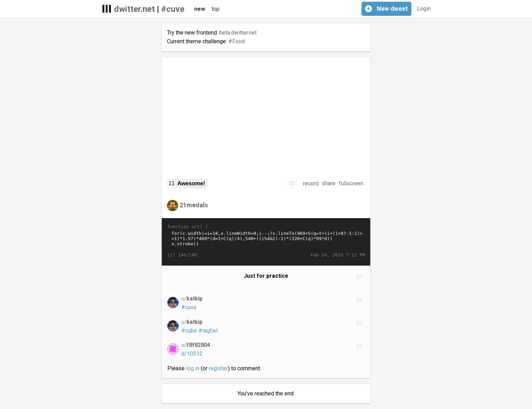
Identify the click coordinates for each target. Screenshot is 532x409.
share (329, 183)
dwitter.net (134, 9)
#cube (189, 331)
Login (424, 9)
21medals (194, 205)
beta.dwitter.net (238, 33)
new (200, 9)
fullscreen (351, 183)
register (218, 368)
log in (193, 368)
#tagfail (208, 331)
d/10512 (192, 354)
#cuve (173, 9)
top (216, 9)
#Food (237, 41)
